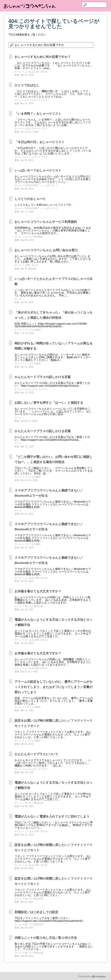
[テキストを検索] (94, 5)
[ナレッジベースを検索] (51, 45)
